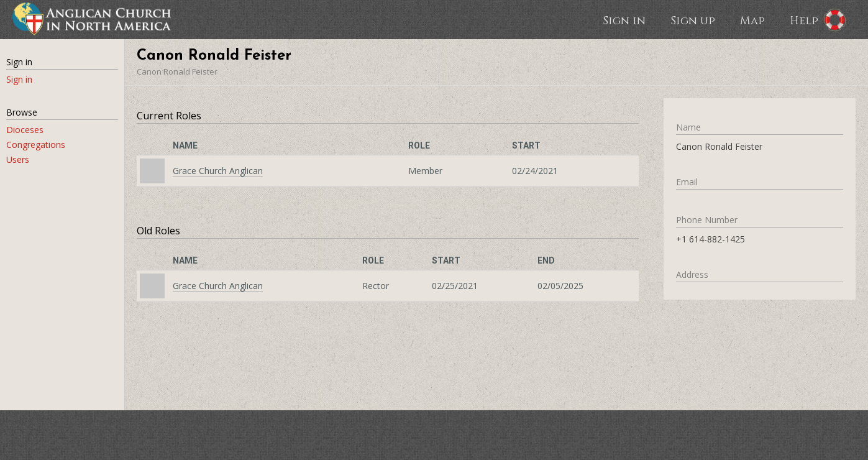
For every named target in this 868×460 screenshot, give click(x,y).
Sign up (693, 20)
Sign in (624, 20)
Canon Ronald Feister (177, 71)
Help (804, 20)
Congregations (36, 145)
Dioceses (25, 130)
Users (18, 159)
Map (752, 20)
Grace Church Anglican (218, 171)
